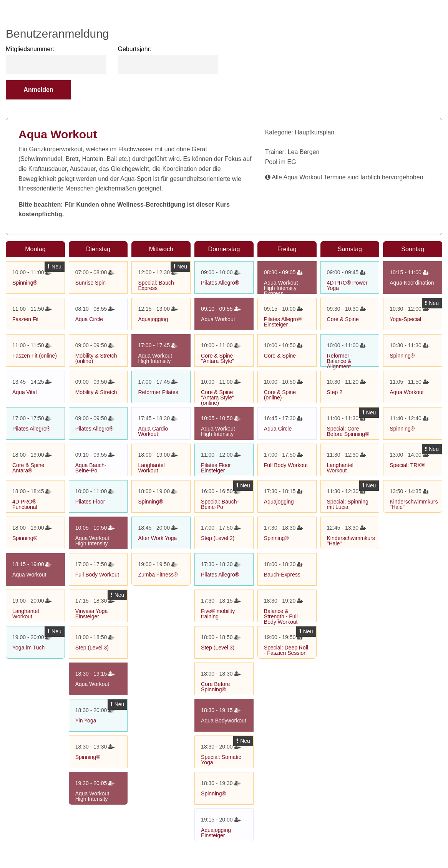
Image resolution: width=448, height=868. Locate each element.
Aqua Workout (29, 575)
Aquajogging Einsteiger (216, 833)
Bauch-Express (282, 575)
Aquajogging (153, 319)
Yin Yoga (86, 721)
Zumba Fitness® (158, 575)
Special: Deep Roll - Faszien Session (286, 650)
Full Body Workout (97, 575)
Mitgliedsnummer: (30, 49)
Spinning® (25, 283)
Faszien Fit (25, 319)
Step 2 (335, 392)
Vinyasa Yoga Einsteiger (92, 614)
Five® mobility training (218, 614)
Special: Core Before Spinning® (348, 431)
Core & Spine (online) (280, 395)
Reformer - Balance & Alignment (340, 361)
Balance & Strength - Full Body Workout (281, 616)
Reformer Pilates (158, 392)
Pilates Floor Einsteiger (216, 468)
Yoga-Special (405, 319)
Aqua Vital (25, 392)
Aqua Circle (89, 319)
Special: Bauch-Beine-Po (220, 504)
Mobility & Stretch (96, 392)
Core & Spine (280, 356)
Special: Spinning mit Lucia (348, 504)
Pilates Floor (90, 502)
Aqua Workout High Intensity (92, 541)
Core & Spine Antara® (28, 468)
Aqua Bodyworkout (224, 721)
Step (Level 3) (92, 648)
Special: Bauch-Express (157, 285)
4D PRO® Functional (25, 504)
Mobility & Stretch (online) (96, 358)
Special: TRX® (407, 465)
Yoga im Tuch (28, 648)
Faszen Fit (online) (35, 356)
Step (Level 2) (218, 538)
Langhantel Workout (26, 614)
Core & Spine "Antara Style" (217, 358)
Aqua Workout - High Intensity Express (283, 288)
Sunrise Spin (90, 283)
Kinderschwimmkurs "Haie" (351, 541)
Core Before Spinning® (215, 687)
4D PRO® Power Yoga (347, 285)
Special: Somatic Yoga (221, 760)
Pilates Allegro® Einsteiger (283, 322)
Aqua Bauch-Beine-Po (91, 468)
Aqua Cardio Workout (153, 431)
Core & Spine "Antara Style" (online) (217, 398)
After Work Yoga (157, 538)
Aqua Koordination (412, 283)
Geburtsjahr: (135, 49)
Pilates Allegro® (31, 429)
